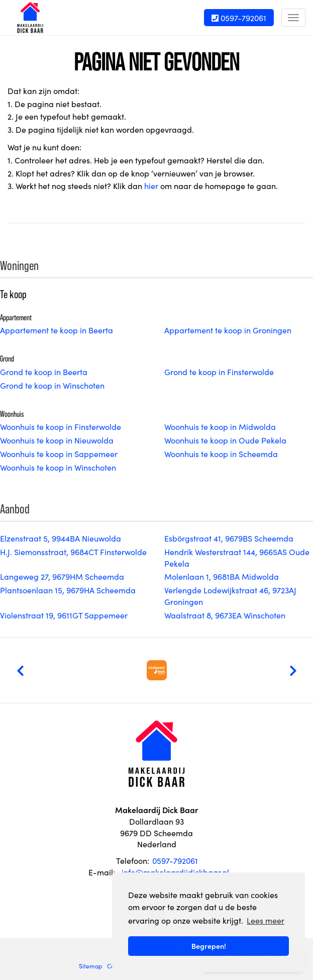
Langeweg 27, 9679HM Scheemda (62, 576)
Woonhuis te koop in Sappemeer (59, 454)
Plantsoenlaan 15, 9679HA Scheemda (68, 590)
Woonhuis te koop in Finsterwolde (61, 426)
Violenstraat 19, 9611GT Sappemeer (64, 615)
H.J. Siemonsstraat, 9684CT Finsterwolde (73, 552)
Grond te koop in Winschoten (52, 385)
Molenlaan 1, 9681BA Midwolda (222, 576)
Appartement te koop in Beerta (57, 330)
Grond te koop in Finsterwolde (219, 372)
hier (151, 186)
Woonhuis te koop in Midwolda (220, 426)
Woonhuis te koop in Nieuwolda (57, 440)
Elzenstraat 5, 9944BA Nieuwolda (61, 538)
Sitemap (90, 966)
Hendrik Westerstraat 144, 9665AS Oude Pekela (237, 557)
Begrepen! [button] (209, 946)
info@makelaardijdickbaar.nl (175, 872)
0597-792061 (239, 18)
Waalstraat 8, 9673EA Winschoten (225, 615)
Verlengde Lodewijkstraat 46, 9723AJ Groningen (230, 596)
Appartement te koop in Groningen (228, 330)
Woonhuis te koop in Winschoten (58, 467)
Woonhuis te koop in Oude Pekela (225, 440)
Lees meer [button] (266, 920)
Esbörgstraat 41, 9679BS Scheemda (229, 538)
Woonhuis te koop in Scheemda (221, 454)
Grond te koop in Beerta (44, 372)
